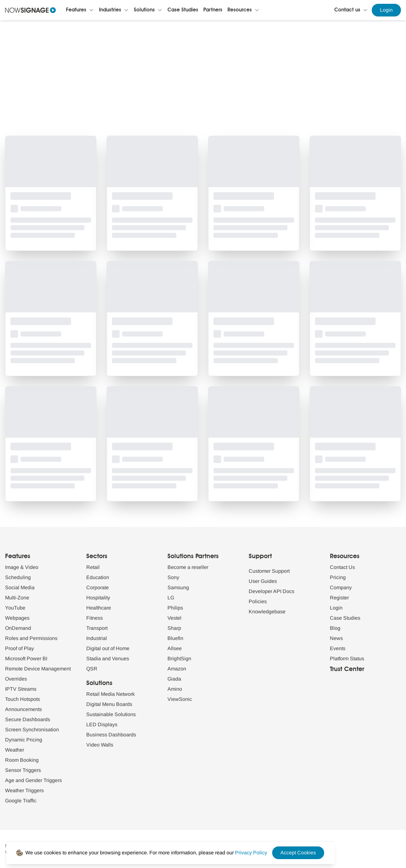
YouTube (15, 608)
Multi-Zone (17, 598)
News (336, 638)
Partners (213, 10)
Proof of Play (20, 648)
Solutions (144, 10)
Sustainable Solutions (111, 714)
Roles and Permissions (31, 638)
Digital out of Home (108, 648)
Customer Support (269, 571)
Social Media (20, 587)
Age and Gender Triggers (33, 780)
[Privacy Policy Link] (251, 853)
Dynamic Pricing (24, 740)
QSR (92, 669)
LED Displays (102, 724)
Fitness (95, 618)
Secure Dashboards (28, 719)
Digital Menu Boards (109, 704)
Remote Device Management (38, 669)
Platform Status (347, 659)
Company (341, 587)
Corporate (98, 587)
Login (386, 10)
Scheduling (18, 577)
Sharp (174, 628)
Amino (175, 689)
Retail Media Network (111, 694)
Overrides (16, 679)
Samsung (178, 587)
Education (98, 577)
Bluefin (175, 638)
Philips (175, 608)
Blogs (177, 56)
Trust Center (347, 669)
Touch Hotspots (23, 699)
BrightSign (179, 659)
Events (338, 648)
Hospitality (98, 598)
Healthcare (99, 608)
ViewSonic (180, 699)
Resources (240, 10)
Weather (15, 750)
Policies (258, 601)
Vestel (174, 618)
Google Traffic (21, 801)
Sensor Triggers (23, 770)
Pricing (338, 577)
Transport (97, 628)
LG (171, 598)
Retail (93, 567)
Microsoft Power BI (26, 659)
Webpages (17, 618)
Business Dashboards (111, 735)
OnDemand (18, 628)
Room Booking (22, 760)
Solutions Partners (193, 557)
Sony (173, 577)
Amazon (177, 669)
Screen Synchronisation (32, 730)
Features (76, 10)
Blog (335, 628)
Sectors (97, 557)
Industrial (97, 638)
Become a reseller (188, 567)
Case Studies (183, 10)
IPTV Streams (21, 689)
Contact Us (342, 567)
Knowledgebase (267, 612)
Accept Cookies (298, 853)
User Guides (263, 581)
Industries (110, 10)
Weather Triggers (24, 790)
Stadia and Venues (108, 659)
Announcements (23, 709)
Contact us (347, 10)
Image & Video (22, 567)
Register (339, 598)
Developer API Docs (272, 591)
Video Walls (100, 745)
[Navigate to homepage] (30, 10)
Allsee (175, 648)
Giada (174, 679)
